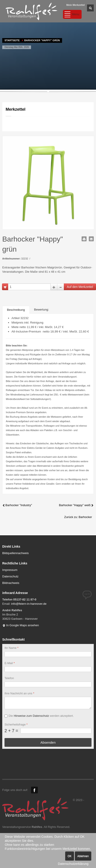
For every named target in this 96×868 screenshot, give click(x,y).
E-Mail (10, 663)
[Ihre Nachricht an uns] (48, 703)
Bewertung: (42, 310)
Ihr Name (11, 648)
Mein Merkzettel (76, 5)
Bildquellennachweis (16, 553)
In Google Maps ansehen (21, 625)
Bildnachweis (11, 583)
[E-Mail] (48, 669)
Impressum (10, 570)
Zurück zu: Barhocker (78, 517)
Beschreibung (16, 310)
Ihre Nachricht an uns (19, 693)
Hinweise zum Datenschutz (31, 716)
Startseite (12, 40)
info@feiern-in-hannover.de (29, 604)
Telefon (9, 678)
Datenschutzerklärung (73, 864)
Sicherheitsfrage (16, 724)
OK (70, 856)
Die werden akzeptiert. (41, 716)
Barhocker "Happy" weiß (76, 505)
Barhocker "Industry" (17, 505)
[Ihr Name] (48, 654)
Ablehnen (83, 856)
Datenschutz (10, 576)
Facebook (34, 790)
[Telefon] (48, 684)
